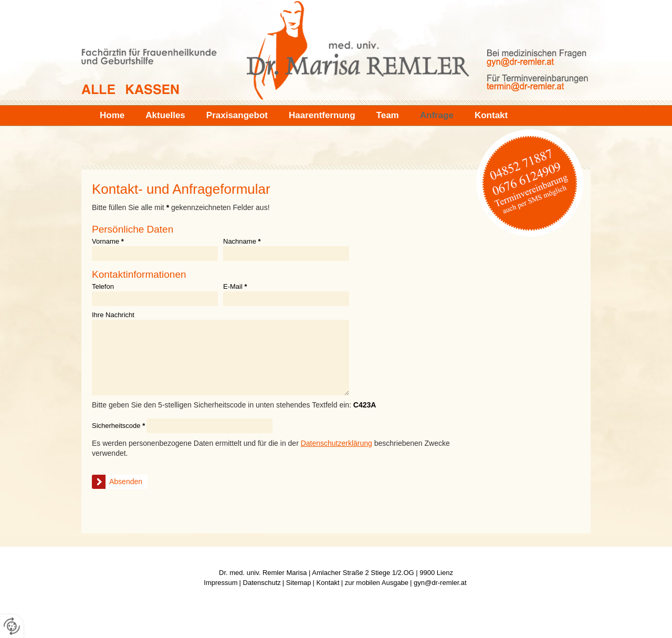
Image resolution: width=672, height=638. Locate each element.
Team (388, 115)
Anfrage (437, 115)
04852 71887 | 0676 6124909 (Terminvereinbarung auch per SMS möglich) (530, 181)
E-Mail (235, 287)
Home (112, 115)
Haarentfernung (322, 115)
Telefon (103, 287)
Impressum (220, 583)
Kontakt (491, 115)
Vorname (108, 242)
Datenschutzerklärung (337, 443)
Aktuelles (165, 115)
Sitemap (299, 583)
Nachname (242, 242)
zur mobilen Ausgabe (377, 583)
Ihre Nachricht (113, 315)
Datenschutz (262, 583)
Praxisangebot (237, 115)
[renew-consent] (12, 626)
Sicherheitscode (118, 426)
